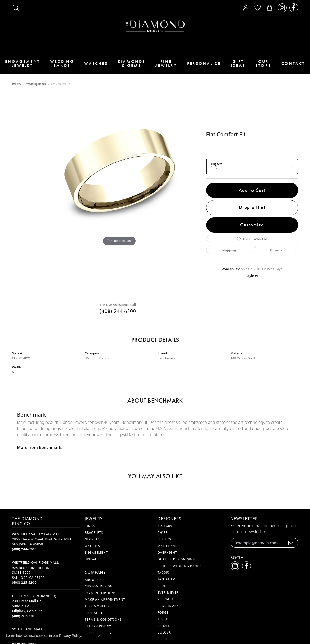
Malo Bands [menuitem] (169, 546)
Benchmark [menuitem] (168, 606)
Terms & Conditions (103, 620)
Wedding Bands (62, 64)
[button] (16, 8)
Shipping (229, 250)
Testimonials (97, 606)
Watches (96, 64)
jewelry (17, 84)
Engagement (96, 553)
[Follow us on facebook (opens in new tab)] (294, 8)
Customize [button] (252, 225)
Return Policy (98, 626)
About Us (93, 580)
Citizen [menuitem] (164, 626)
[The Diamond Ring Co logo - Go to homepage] (155, 26)
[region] (119, 196)
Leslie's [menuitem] (165, 539)
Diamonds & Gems (132, 64)
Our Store (263, 64)
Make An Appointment (105, 600)
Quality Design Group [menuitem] (178, 559)
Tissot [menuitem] (163, 619)
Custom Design (99, 586)
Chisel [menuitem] (164, 533)
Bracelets (94, 533)
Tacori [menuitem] (164, 573)
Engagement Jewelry (22, 64)
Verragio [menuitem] (166, 599)
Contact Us (95, 613)
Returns (276, 250)
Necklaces (94, 539)
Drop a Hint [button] (252, 207)
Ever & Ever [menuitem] (168, 592)
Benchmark (167, 358)
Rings (90, 526)
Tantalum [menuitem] (167, 579)
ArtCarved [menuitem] (167, 526)
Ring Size (217, 164)
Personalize (204, 64)
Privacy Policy (70, 636)
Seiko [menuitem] (163, 639)
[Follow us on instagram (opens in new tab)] (282, 8)
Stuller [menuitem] (165, 586)
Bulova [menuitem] (164, 632)
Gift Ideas (238, 64)
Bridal (91, 559)
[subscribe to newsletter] (291, 543)
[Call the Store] (24, 549)
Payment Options (101, 593)
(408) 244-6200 (118, 311)
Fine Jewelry (166, 64)
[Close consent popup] (99, 636)
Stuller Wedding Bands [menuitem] (180, 566)
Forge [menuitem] (163, 612)
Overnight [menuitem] (168, 553)
